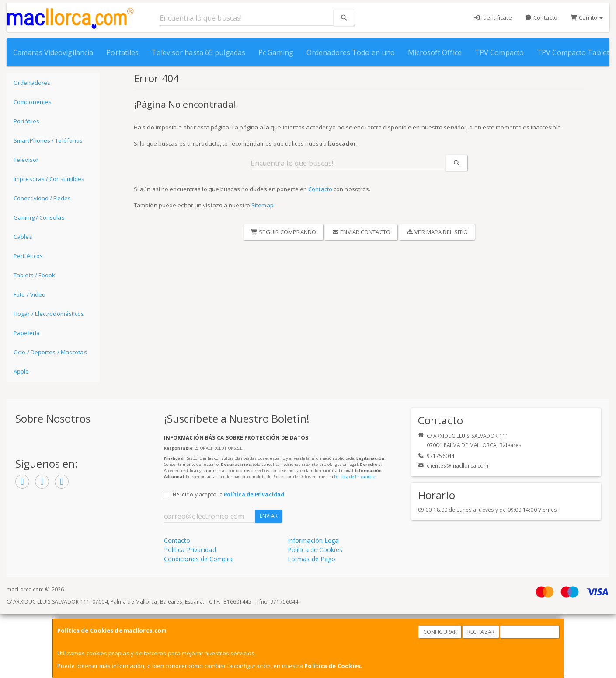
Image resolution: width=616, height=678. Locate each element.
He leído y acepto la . (229, 494)
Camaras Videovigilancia (53, 52)
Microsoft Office (435, 52)
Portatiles (122, 52)
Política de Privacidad (355, 477)
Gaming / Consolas (39, 217)
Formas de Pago (311, 559)
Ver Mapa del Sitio (437, 232)
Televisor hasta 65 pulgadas (198, 52)
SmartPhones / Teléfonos (48, 140)
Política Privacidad (190, 550)
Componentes (33, 102)
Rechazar (481, 632)
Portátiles (26, 121)
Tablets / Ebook (35, 275)
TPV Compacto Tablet (573, 52)
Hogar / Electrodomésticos (49, 314)
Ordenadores (32, 83)
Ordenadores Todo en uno (351, 52)
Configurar (440, 632)
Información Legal (314, 540)
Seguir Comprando (283, 232)
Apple (21, 371)
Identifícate (492, 17)
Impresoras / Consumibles (49, 179)
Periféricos (28, 256)
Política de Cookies (332, 666)
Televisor (26, 160)
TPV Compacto (499, 52)
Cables (23, 237)
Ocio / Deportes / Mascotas (50, 352)
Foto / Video (30, 294)
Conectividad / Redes (42, 198)
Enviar (269, 516)
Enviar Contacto (361, 232)
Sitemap (263, 205)
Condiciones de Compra (198, 559)
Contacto (541, 17)
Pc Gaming (276, 52)
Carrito (587, 17)
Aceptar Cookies (530, 632)
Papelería (27, 333)
